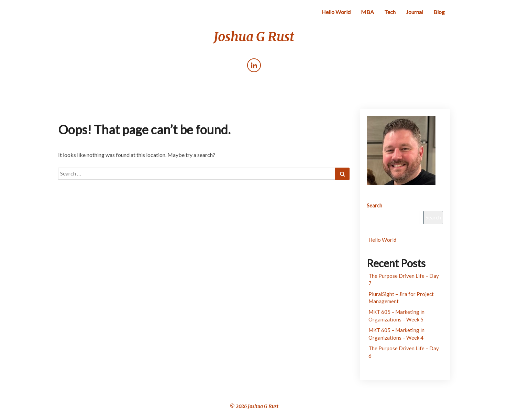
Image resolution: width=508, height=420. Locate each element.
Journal (415, 12)
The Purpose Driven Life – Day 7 (404, 279)
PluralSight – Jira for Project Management (401, 298)
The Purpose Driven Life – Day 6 (404, 352)
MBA (367, 12)
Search (374, 205)
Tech (390, 12)
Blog (439, 12)
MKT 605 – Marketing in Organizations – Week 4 (396, 334)
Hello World (336, 12)
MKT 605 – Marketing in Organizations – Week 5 (396, 315)
